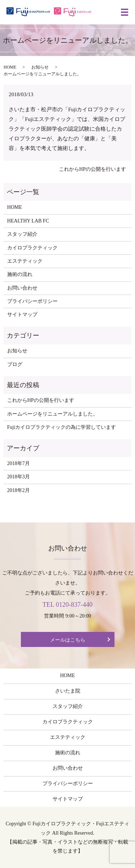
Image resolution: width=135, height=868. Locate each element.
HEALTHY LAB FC (28, 221)
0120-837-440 (74, 605)
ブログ (15, 364)
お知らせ (40, 67)
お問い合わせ (22, 288)
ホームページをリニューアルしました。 (53, 414)
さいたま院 (68, 691)
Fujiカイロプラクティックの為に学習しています (62, 427)
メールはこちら (68, 640)
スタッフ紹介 (22, 234)
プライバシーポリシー (32, 301)
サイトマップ (22, 315)
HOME (10, 67)
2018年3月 (19, 477)
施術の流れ (20, 274)
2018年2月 (19, 490)
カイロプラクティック (32, 248)
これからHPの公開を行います (93, 169)
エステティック (25, 261)
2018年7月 (19, 463)
